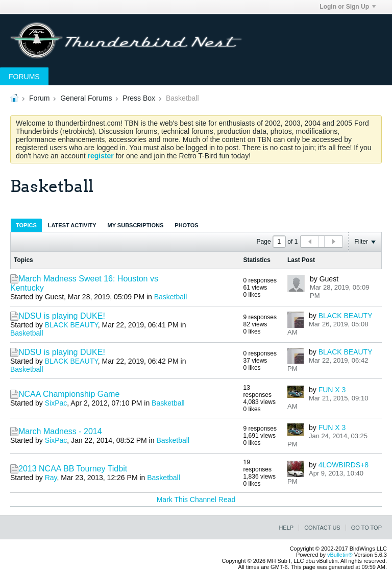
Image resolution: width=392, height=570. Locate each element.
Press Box (139, 98)
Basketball (171, 297)
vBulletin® (340, 555)
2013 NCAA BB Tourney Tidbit (73, 469)
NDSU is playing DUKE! (62, 316)
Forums (24, 77)
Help (286, 528)
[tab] (26, 225)
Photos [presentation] (186, 225)
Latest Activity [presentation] (72, 225)
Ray (51, 478)
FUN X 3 (332, 390)
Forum (39, 98)
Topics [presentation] (26, 225)
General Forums (86, 98)
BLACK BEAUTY (71, 325)
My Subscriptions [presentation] (136, 225)
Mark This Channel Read (196, 500)
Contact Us (322, 528)
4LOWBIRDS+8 (344, 465)
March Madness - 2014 (60, 431)
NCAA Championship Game (69, 394)
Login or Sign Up (348, 7)
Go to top (366, 528)
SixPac (56, 403)
